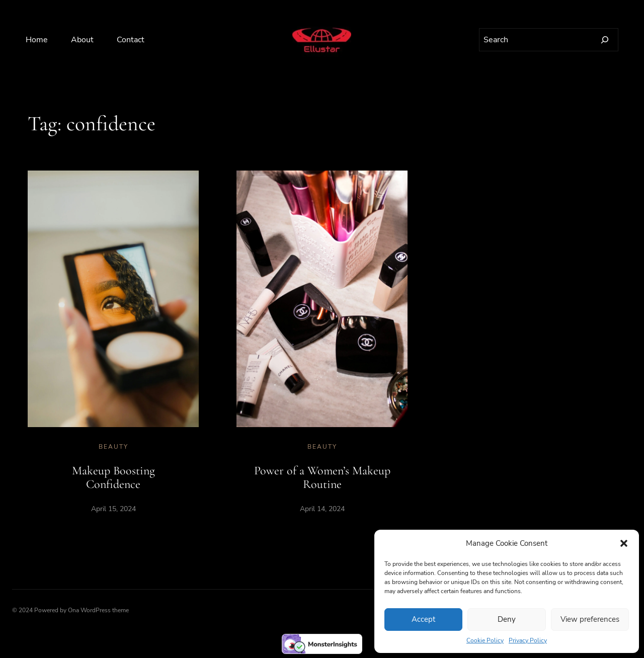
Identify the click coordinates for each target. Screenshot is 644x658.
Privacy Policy (528, 640)
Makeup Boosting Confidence (113, 478)
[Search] (605, 40)
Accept (423, 619)
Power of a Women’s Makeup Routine (322, 478)
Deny (507, 619)
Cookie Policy (485, 640)
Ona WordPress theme (98, 610)
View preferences (590, 619)
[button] (624, 543)
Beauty (113, 447)
